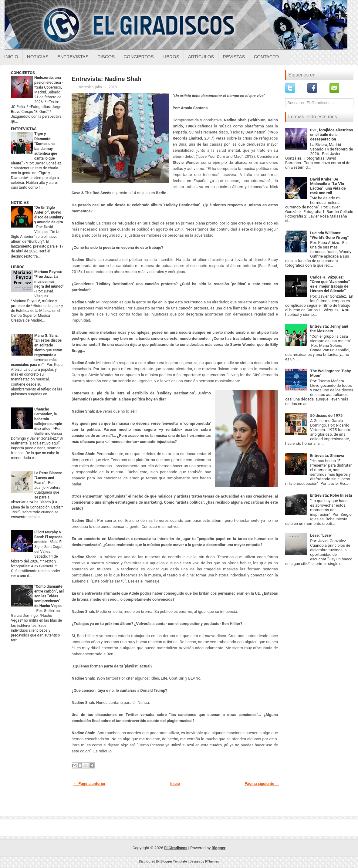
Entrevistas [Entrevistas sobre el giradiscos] (73, 57)
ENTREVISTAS (24, 129)
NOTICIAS (20, 203)
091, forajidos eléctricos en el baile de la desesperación (331, 135)
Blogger (219, 848)
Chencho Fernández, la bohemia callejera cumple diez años (48, 419)
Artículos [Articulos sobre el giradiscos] (201, 57)
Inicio (11, 57)
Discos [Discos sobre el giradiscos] (106, 57)
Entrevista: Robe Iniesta (331, 495)
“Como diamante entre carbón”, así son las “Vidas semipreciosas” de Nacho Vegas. (49, 596)
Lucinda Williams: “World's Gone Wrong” (329, 235)
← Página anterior (89, 784)
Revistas (234, 57)
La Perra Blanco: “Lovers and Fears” (48, 478)
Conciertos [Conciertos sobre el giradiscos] (138, 57)
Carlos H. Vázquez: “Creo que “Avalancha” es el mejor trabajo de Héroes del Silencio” (330, 284)
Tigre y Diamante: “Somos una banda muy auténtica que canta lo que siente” (34, 148)
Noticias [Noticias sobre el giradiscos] (38, 57)
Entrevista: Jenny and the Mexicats (329, 329)
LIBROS (18, 267)
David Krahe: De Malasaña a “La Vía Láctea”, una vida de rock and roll (328, 186)
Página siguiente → (262, 784)
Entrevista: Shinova (327, 456)
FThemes (212, 861)
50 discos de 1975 (326, 415)
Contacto (266, 57)
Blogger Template (174, 861)
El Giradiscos (176, 848)
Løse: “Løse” (321, 535)
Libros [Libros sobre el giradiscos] (171, 57)
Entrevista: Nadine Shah (106, 79)
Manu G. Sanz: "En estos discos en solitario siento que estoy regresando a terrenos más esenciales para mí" (36, 350)
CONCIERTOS (23, 73)
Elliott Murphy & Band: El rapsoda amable (48, 537)
